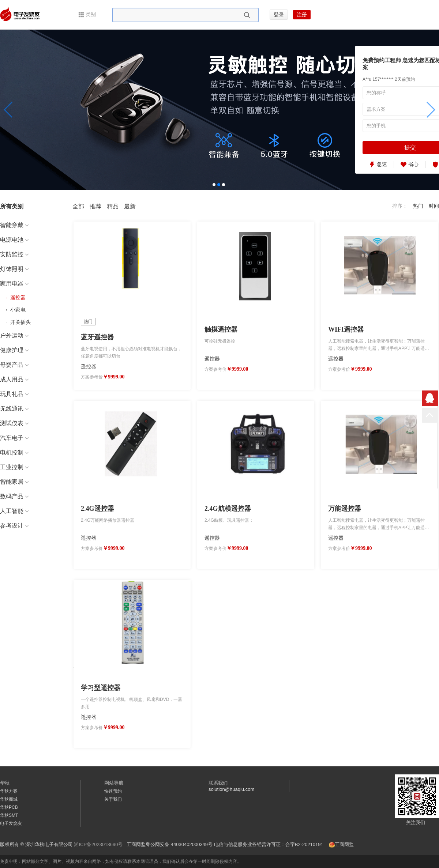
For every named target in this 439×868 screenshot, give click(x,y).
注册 (302, 15)
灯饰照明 (14, 269)
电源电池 (14, 240)
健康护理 (14, 350)
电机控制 (14, 452)
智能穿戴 (14, 225)
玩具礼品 (14, 394)
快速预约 (113, 791)
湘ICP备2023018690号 (98, 844)
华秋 (5, 783)
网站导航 (114, 783)
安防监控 (14, 254)
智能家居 (14, 482)
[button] (9, 110)
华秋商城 (9, 799)
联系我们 (218, 783)
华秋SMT (9, 815)
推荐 (95, 206)
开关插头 (19, 322)
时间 (434, 206)
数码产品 (14, 496)
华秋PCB (9, 807)
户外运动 (14, 335)
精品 (113, 206)
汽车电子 (14, 438)
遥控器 (16, 297)
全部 (78, 206)
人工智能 (14, 511)
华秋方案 (9, 791)
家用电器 (14, 284)
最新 (130, 206)
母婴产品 (14, 365)
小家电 (16, 310)
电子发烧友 (11, 823)
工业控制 (14, 467)
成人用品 (14, 379)
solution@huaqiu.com (231, 789)
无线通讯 (14, 409)
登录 (279, 15)
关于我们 (113, 799)
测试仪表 (14, 423)
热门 (418, 206)
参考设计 (14, 526)
